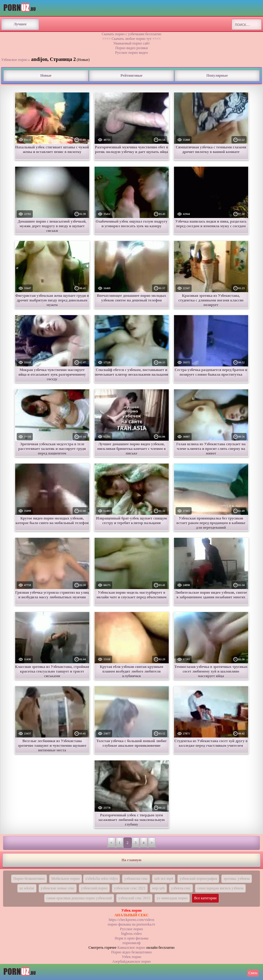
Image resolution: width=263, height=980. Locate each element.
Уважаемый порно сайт (131, 43)
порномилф (131, 943)
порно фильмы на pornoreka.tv (132, 924)
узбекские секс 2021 (130, 888)
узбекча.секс (181, 888)
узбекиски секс (136, 879)
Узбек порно (131, 957)
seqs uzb (158, 888)
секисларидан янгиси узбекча (220, 888)
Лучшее (20, 24)
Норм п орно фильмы (131, 938)
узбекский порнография (198, 879)
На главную (131, 860)
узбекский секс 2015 (134, 898)
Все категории (205, 898)
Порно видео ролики (131, 48)
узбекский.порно (94, 888)
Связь (253, 973)
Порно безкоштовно (29, 879)
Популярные (217, 75)
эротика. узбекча (236, 879)
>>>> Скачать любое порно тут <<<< (131, 39)
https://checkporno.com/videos (132, 920)
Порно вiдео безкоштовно (131, 952)
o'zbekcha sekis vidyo (102, 879)
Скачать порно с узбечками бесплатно (131, 34)
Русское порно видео (131, 53)
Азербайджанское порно (131, 961)
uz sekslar (27, 888)
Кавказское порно (131, 948)
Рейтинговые (131, 75)
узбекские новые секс (58, 888)
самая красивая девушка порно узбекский (79, 898)
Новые (46, 75)
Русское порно (132, 929)
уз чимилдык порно (172, 898)
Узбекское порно (14, 60)
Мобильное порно (66, 879)
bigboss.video (131, 934)
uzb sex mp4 (164, 879)
